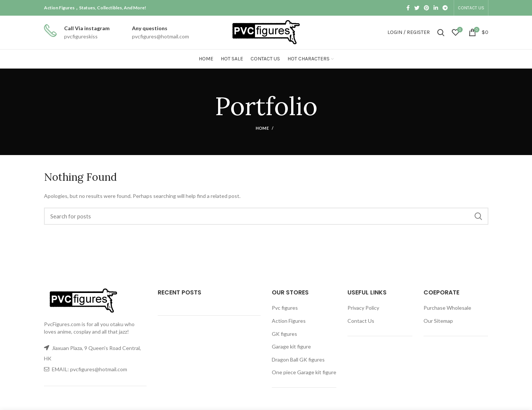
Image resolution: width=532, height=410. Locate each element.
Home (262, 128)
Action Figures (289, 321)
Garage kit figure (291, 346)
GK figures (284, 334)
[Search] (266, 216)
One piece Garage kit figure (304, 372)
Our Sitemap (438, 321)
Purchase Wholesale (447, 308)
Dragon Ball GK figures (298, 359)
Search (478, 216)
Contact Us (361, 321)
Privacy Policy (363, 308)
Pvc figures (285, 308)
